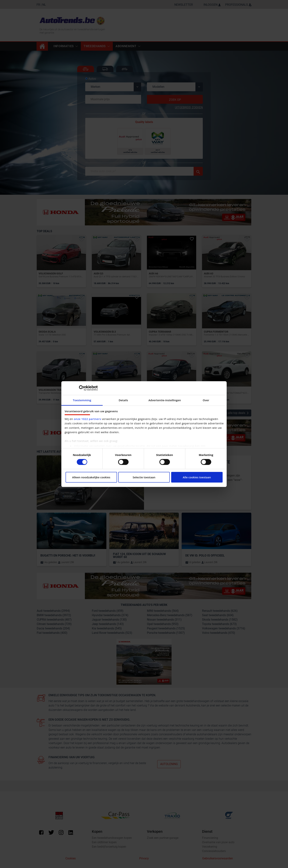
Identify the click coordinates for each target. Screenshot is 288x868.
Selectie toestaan (144, 477)
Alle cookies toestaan (197, 477)
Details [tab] (123, 400)
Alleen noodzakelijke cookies (91, 477)
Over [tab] (206, 400)
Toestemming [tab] (82, 400)
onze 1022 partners (87, 419)
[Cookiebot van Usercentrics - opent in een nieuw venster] (82, 388)
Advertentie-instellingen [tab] (165, 400)
